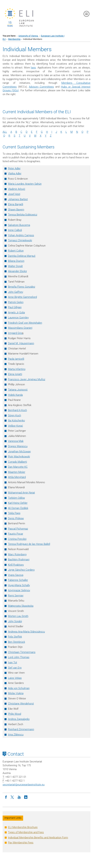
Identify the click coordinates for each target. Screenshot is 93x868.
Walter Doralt (15, 266)
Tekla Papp (14, 513)
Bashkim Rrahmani (19, 560)
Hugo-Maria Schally (19, 585)
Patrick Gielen (16, 302)
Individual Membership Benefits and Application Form (38, 838)
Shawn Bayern (16, 210)
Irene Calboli (15, 230)
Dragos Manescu (18, 446)
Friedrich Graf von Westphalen (25, 323)
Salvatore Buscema (19, 225)
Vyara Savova (16, 575)
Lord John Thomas (19, 657)
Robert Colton (16, 251)
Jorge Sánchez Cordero (21, 570)
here (33, 68)
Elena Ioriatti (15, 374)
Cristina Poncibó (17, 539)
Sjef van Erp (15, 668)
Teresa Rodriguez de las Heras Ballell (29, 544)
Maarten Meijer (17, 472)
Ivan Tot (13, 662)
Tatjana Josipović (18, 390)
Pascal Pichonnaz (18, 529)
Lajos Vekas (15, 678)
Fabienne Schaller (18, 580)
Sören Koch (15, 415)
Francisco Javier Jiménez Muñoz (27, 379)
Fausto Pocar (16, 534)
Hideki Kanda (15, 395)
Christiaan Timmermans (22, 652)
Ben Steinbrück (17, 642)
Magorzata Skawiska (21, 606)
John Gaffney (16, 292)
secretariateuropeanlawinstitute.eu (24, 785)
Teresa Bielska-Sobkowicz (23, 215)
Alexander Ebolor (17, 271)
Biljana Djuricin (16, 261)
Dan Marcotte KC (18, 467)
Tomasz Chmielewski (20, 240)
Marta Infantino (17, 369)
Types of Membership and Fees (26, 832)
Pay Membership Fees (21, 843)
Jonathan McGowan (19, 452)
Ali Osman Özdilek (18, 508)
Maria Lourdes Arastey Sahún (25, 184)
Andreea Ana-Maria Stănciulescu (26, 632)
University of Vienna (28, 36)
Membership (14, 39)
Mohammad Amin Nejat (21, 493)
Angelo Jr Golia (16, 313)
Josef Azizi (14, 194)
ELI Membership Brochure (23, 827)
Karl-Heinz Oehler (18, 503)
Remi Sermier (16, 596)
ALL (5, 132)
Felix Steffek (15, 637)
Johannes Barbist (18, 199)
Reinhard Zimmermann (21, 729)
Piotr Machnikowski (19, 457)
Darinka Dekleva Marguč (22, 256)
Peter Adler (14, 168)
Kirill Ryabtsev (16, 565)
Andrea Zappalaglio (19, 719)
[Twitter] (13, 797)
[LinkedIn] (26, 797)
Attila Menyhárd (17, 477)
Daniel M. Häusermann (21, 343)
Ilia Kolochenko (16, 421)
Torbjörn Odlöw (16, 498)
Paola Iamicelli (16, 359)
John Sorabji (15, 621)
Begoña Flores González (22, 287)
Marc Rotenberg (17, 554)
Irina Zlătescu (16, 735)
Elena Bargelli (16, 204)
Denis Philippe (16, 518)
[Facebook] (6, 797)
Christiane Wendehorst (21, 704)
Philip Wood (15, 714)
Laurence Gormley (18, 318)
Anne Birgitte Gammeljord (22, 297)
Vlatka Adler (15, 173)
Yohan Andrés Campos (21, 235)
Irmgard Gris (16, 333)
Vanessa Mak (16, 441)
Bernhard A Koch (17, 410)
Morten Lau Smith (18, 616)
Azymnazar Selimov (19, 590)
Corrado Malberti (17, 462)
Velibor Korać (15, 426)
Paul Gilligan (15, 307)
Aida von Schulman (19, 688)
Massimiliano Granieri (20, 328)
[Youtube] (19, 797)
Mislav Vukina (16, 693)
